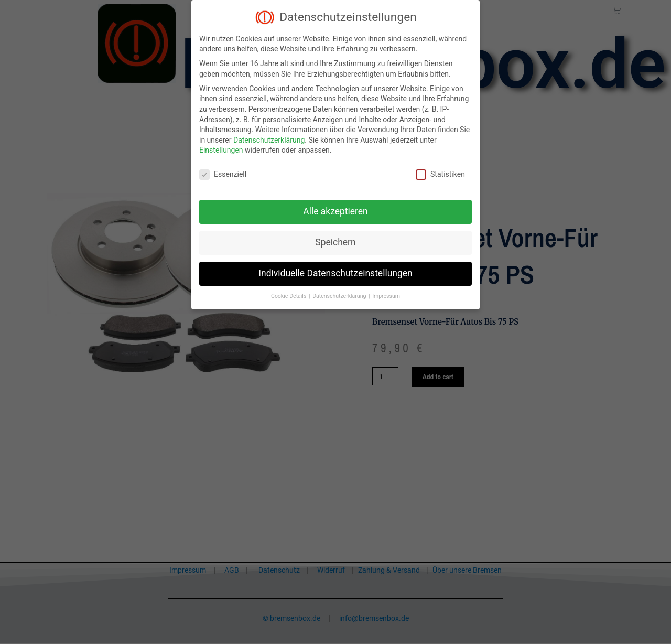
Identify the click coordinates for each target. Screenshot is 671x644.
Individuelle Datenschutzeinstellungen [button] (335, 273)
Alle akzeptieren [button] (335, 211)
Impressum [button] (386, 296)
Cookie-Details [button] (289, 296)
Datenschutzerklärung (269, 140)
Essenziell (223, 174)
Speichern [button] (335, 242)
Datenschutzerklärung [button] (340, 296)
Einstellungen (221, 150)
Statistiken (440, 174)
